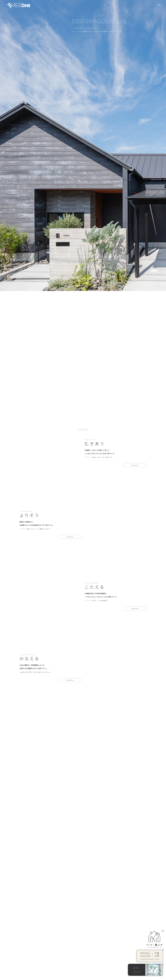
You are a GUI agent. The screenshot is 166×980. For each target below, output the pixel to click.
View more (135, 192)
